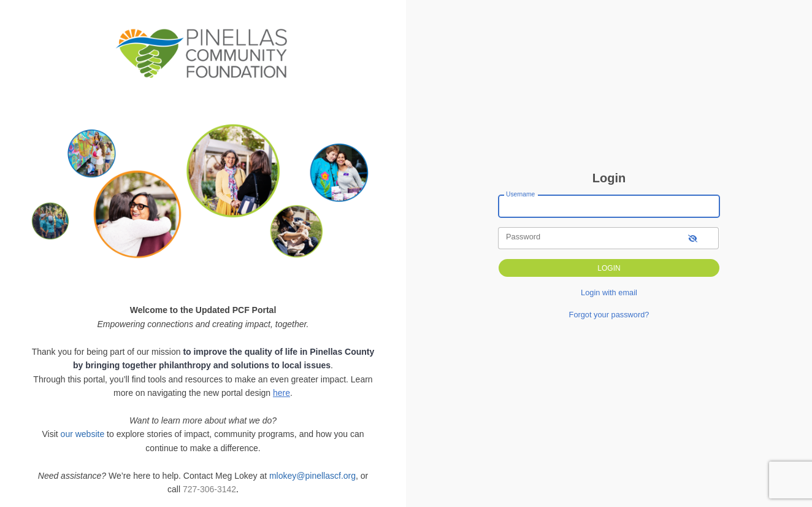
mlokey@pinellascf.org (312, 476)
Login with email (609, 292)
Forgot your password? (609, 315)
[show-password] (693, 238)
